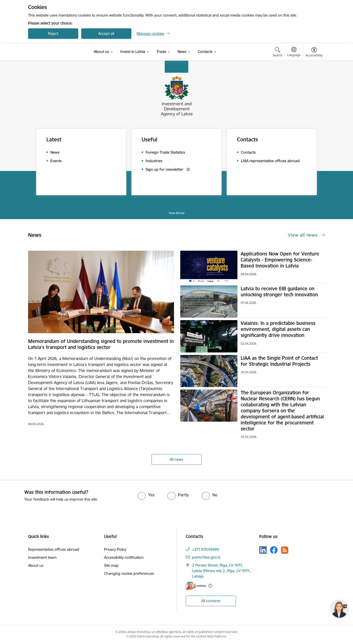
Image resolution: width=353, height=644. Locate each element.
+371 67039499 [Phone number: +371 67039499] (205, 549)
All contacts (211, 601)
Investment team (42, 557)
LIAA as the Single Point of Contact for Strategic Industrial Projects (279, 361)
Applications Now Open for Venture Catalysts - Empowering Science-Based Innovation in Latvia (280, 260)
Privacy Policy (115, 549)
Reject (53, 33)
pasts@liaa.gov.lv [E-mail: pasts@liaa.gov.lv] (206, 557)
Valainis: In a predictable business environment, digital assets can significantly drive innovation (278, 329)
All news (176, 459)
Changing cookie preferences (129, 573)
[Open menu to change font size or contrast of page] (314, 53)
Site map (111, 565)
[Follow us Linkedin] (263, 550)
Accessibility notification (124, 557)
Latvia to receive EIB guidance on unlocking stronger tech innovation (279, 292)
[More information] (210, 586)
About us (36, 565)
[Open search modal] (278, 53)
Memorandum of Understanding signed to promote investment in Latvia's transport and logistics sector (101, 344)
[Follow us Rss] (285, 550)
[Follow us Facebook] (274, 550)
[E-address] (196, 586)
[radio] (146, 495)
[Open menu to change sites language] (294, 52)
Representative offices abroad (54, 549)
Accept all (106, 33)
